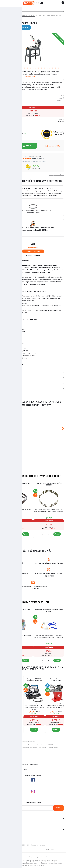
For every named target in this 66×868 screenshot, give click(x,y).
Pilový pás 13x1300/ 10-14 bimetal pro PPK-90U (12, 417)
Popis (3, 239)
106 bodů (59, 134)
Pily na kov (16, 16)
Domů (4, 16)
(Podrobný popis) (30, 76)
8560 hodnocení (38, 159)
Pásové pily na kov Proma (56, 175)
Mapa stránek (17, 849)
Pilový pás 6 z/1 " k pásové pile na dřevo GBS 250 (49, 484)
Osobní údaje (50, 849)
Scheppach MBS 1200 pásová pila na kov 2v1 (34, 680)
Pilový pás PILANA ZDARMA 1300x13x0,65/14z (33, 210)
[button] (26, 534)
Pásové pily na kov (29, 16)
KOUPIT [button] (27, 534)
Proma (62, 95)
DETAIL (12, 731)
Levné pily (5, 741)
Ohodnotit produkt (33, 251)
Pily (9, 16)
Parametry (5, 372)
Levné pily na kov (14, 741)
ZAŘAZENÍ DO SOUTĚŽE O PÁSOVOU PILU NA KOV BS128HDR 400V (12, 681)
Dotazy (5, 389)
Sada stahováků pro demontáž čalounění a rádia (49, 610)
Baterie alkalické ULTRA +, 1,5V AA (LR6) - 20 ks (17, 610)
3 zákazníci (36, 255)
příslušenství (7, 378)
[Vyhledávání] (33, 9)
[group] (17, 510)
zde (54, 857)
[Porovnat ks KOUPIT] (11, 534)
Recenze (5, 383)
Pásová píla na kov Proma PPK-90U (43, 745)
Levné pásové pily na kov (28, 741)
